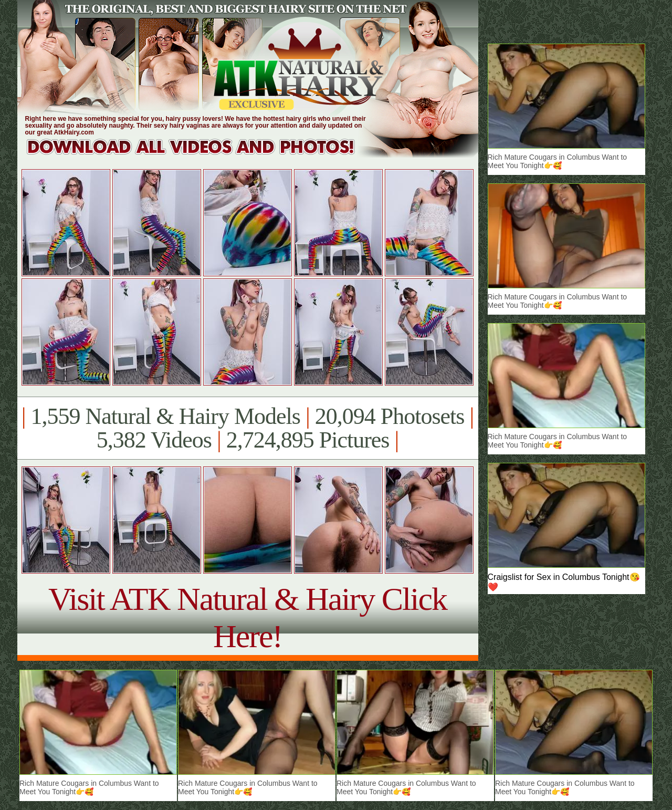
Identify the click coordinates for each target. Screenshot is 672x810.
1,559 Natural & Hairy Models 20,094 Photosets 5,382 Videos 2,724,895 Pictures (248, 428)
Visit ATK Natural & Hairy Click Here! (248, 617)
